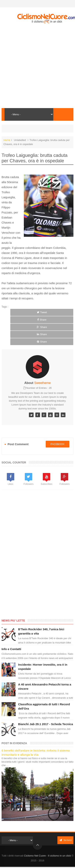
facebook (58, 444)
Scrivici (66, 840)
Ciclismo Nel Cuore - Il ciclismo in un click (47, 856)
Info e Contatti (11, 649)
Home (7, 140)
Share (42, 320)
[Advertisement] (37, 66)
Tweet (42, 312)
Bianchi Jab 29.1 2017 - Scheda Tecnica (46, 724)
